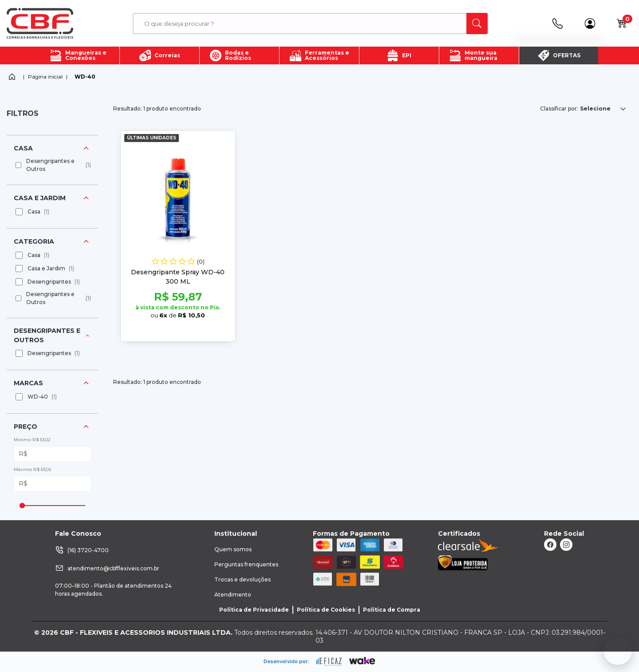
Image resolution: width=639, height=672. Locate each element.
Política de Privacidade (254, 610)
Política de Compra (392, 610)
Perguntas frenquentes (246, 564)
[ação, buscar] (477, 24)
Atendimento (233, 595)
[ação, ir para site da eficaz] (329, 662)
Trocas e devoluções (243, 579)
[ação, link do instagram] (566, 545)
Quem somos (233, 549)
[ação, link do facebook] (550, 545)
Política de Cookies (326, 610)
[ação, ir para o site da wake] (362, 661)
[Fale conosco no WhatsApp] (618, 651)
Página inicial (45, 77)
